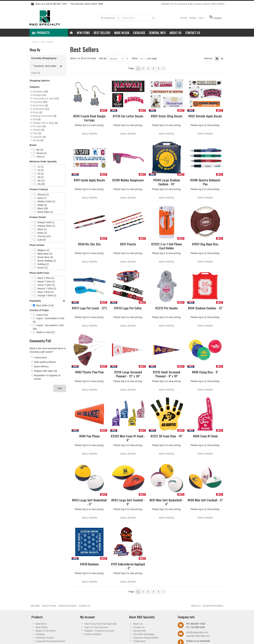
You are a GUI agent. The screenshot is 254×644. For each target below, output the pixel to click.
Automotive (39, 109)
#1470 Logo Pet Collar (128, 308)
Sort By (103, 58)
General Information (213, 606)
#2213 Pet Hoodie (167, 308)
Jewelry (37, 130)
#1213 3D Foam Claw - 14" (167, 436)
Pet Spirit (38, 126)
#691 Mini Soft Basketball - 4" (167, 502)
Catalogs (40, 634)
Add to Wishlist (89, 134)
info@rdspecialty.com (197, 632)
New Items (41, 624)
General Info (140, 631)
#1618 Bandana (89, 564)
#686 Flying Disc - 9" (205, 372)
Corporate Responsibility (146, 638)
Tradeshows (139, 641)
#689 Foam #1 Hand (205, 436)
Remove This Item (61, 66)
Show (135, 58)
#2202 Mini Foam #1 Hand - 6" (128, 438)
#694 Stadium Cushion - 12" (205, 308)
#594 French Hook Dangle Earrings (89, 118)
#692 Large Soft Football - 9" (128, 502)
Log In (201, 18)
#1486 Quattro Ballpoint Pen (205, 182)
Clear (64, 301)
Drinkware (38, 92)
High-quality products (45, 362)
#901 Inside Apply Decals (89, 180)
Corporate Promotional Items (50, 641)
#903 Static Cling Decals (167, 116)
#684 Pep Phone (89, 436)
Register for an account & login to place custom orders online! (193, 4)
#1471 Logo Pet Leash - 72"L (89, 308)
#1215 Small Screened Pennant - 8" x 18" (167, 374)
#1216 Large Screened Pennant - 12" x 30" (128, 374)
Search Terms (49, 606)
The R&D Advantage (144, 634)
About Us (196, 606)
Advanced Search (67, 606)
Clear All (35, 73)
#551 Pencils (128, 244)
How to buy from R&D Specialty (101, 624)
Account (184, 18)
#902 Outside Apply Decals (205, 116)
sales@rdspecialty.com (198, 636)
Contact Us (84, 606)
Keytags (37, 95)
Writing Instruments (43, 116)
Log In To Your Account (96, 627)
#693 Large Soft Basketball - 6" (89, 502)
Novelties (38, 102)
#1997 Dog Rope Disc (205, 244)
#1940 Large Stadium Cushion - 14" (167, 182)
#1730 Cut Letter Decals (128, 116)
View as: (208, 58)
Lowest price (41, 357)
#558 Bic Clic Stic (89, 244)
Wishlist (193, 18)
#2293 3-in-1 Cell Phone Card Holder (167, 246)
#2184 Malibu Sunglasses (128, 180)
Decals (36, 140)
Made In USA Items (46, 631)
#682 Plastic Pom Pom (89, 372)
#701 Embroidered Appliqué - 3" (128, 566)
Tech (35, 133)
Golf (35, 119)
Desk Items (39, 105)
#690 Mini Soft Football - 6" (205, 500)
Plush (36, 112)
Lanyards (38, 137)
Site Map (35, 606)
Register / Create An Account (99, 631)
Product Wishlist (93, 634)
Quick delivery (41, 366)
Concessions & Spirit (44, 98)
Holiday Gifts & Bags (43, 123)
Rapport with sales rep (46, 371)
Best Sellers (42, 627)
